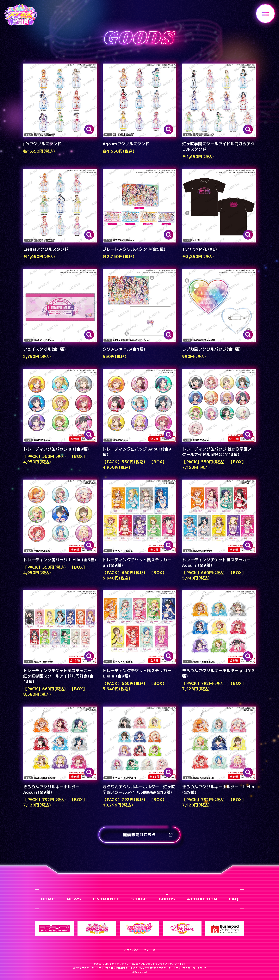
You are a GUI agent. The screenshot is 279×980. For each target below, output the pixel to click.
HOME (48, 899)
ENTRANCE (106, 899)
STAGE (139, 899)
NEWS (74, 899)
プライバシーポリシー (139, 950)
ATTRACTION (202, 899)
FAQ (233, 899)
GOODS (167, 899)
